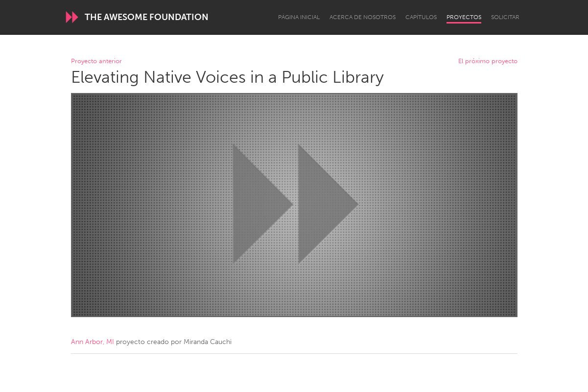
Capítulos (421, 17)
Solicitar (505, 17)
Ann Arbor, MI (93, 342)
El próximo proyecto (488, 61)
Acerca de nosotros (363, 17)
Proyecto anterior (96, 61)
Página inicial (299, 17)
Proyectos (464, 17)
